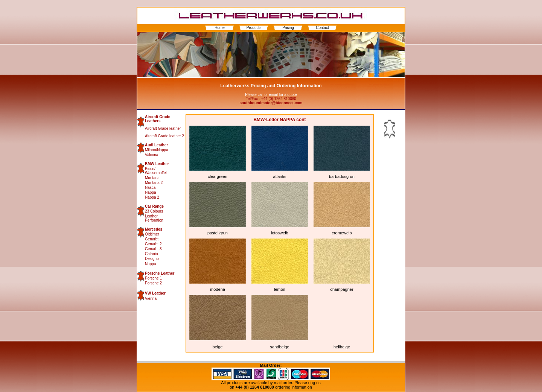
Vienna (151, 299)
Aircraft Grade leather (163, 128)
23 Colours (154, 211)
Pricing (288, 28)
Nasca (150, 188)
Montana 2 (154, 183)
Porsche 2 (153, 283)
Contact (322, 28)
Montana (152, 178)
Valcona (151, 155)
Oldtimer (152, 234)
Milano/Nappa (157, 150)
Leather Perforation (154, 218)
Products (254, 28)
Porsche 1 (153, 278)
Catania (151, 254)
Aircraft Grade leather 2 (164, 136)
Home (220, 28)
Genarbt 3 (153, 249)
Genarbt (152, 239)
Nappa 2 (152, 197)
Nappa (150, 192)
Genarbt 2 (153, 244)
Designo (152, 259)
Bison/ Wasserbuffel (156, 171)
